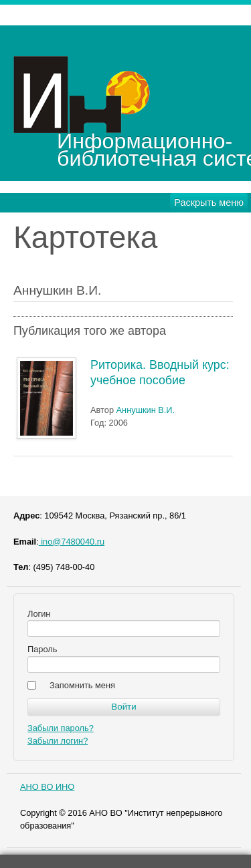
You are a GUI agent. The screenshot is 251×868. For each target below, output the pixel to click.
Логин (39, 614)
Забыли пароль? (61, 728)
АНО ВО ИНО (47, 787)
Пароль (42, 649)
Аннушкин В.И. (146, 410)
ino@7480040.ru (72, 542)
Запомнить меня (82, 685)
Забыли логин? (58, 741)
